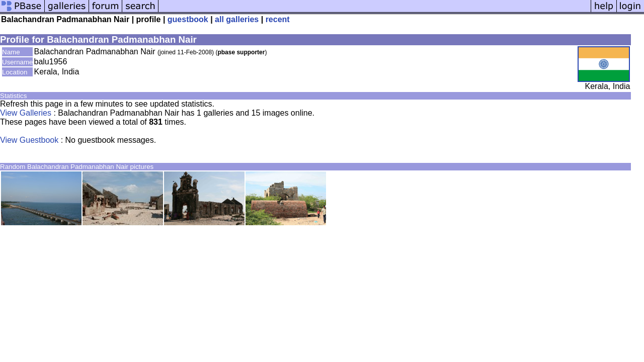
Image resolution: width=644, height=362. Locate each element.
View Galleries (26, 113)
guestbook (188, 19)
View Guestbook (29, 140)
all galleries (237, 19)
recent (278, 19)
